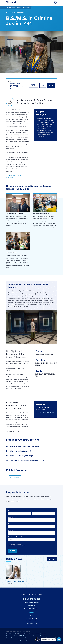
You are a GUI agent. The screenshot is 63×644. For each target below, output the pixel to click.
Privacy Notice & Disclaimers (12, 636)
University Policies (26, 640)
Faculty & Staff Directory (32, 609)
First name (11, 511)
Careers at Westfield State (31, 602)
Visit (43, 85)
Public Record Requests (26, 636)
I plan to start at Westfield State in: (17, 537)
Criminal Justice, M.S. (15, 478)
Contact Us (31, 606)
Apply (51, 85)
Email (10, 524)
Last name (35, 511)
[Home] (11, 3)
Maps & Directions (31, 623)
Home (7, 7)
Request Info (34, 85)
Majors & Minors (27, 7)
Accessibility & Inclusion (11, 634)
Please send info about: (15, 544)
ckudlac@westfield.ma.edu (46, 412)
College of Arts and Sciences (16, 88)
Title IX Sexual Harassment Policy (13, 640)
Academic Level (12, 530)
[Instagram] (28, 599)
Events (32, 612)
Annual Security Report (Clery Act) (26, 634)
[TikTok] (31, 599)
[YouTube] (38, 599)
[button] (59, 639)
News (31, 615)
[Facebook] (25, 599)
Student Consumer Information (30, 638)
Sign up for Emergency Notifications (14, 638)
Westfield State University (31, 595)
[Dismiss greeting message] (55, 638)
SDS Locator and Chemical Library (40, 636)
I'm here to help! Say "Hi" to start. (48, 639)
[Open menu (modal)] (55, 3)
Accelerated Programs (15, 12)
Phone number (12, 517)
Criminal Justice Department (15, 84)
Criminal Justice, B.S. (15, 475)
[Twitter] (35, 599)
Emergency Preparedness (41, 634)
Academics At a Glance (16, 7)
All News (52, 559)
